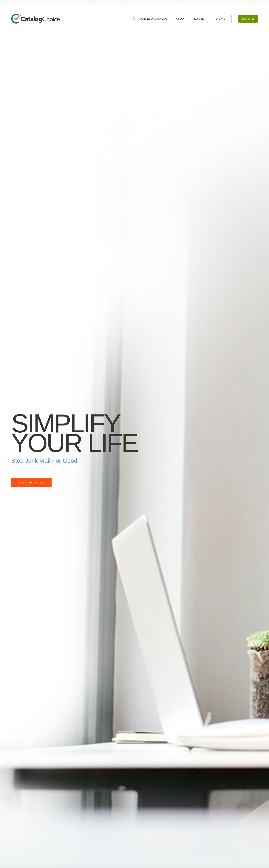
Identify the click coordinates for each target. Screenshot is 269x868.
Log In (199, 19)
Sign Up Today (31, 483)
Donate (248, 19)
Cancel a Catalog (153, 19)
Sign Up (222, 19)
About (181, 19)
